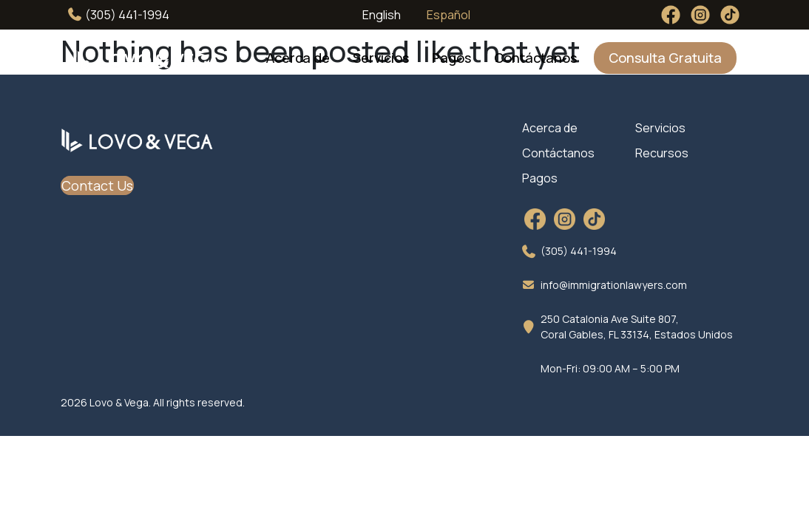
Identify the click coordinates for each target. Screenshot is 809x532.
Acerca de (298, 58)
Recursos (662, 153)
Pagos (451, 58)
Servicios (381, 58)
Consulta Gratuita (665, 58)
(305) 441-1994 (119, 15)
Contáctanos (535, 58)
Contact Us (97, 185)
